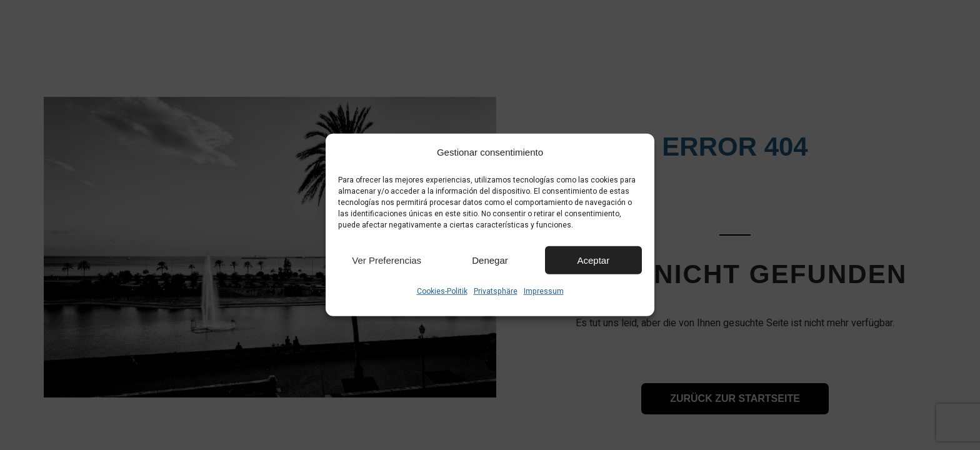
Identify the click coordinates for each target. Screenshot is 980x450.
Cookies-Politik (442, 291)
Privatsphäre (496, 291)
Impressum (544, 291)
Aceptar (593, 260)
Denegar (490, 260)
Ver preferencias (387, 260)
